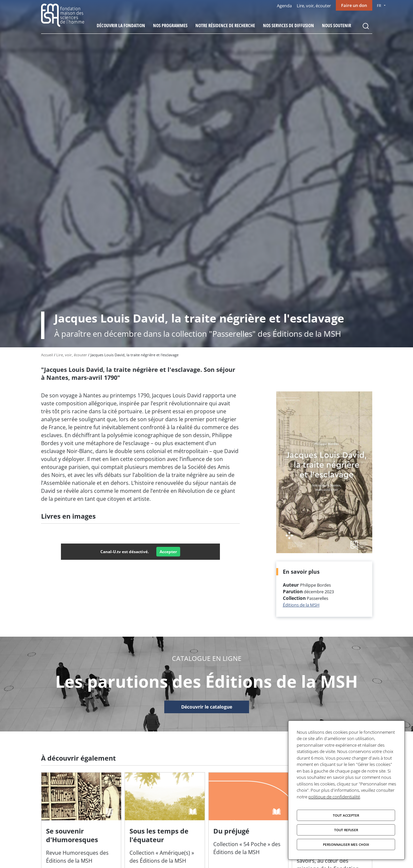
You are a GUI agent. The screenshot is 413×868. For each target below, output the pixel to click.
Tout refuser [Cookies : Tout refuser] (346, 830)
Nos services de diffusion (288, 25)
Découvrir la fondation (121, 25)
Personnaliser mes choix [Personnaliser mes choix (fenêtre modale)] (346, 844)
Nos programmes (170, 25)
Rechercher (366, 26)
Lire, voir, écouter (314, 6)
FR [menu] (379, 5)
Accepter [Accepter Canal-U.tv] (168, 552)
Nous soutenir (336, 25)
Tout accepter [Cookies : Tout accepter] (346, 815)
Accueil (47, 355)
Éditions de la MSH (301, 605)
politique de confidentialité (334, 797)
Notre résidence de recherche (225, 25)
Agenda (284, 6)
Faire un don (354, 5)
